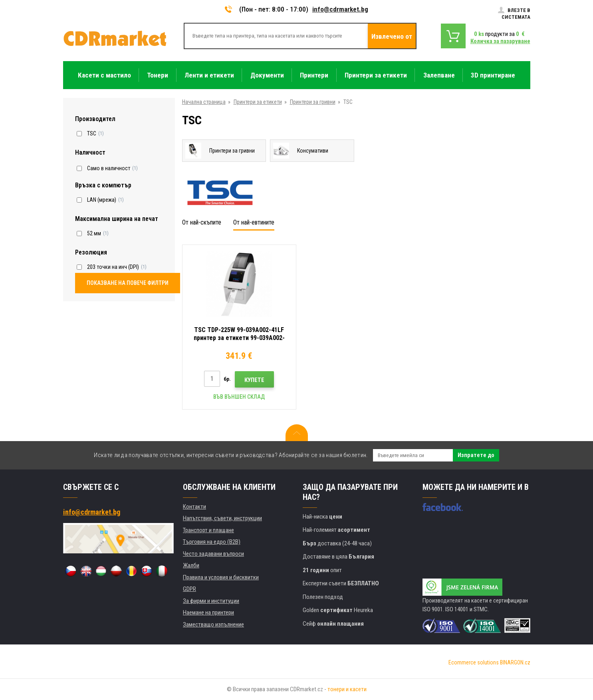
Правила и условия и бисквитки (221, 577)
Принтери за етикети (258, 102)
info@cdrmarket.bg (340, 9)
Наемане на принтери (208, 612)
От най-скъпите (202, 222)
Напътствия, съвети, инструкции (222, 518)
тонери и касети (347, 689)
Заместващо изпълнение (213, 624)
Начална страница (204, 102)
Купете (254, 380)
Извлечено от (392, 36)
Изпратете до (476, 455)
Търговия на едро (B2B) (212, 542)
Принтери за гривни (313, 102)
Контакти (194, 507)
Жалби (191, 565)
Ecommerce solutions (474, 662)
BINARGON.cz (515, 662)
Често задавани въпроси (213, 554)
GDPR (189, 589)
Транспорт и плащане (208, 530)
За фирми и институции (211, 601)
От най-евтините (254, 222)
